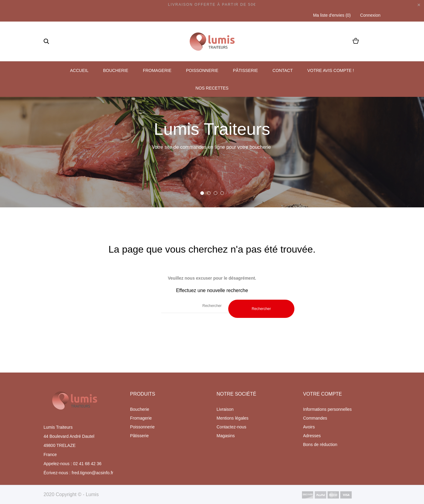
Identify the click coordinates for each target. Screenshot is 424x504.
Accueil (79, 70)
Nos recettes (212, 88)
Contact (283, 70)
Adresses (312, 436)
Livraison (225, 409)
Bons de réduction (320, 444)
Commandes (315, 418)
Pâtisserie (245, 70)
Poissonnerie (202, 70)
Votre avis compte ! (331, 70)
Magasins (226, 436)
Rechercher (261, 309)
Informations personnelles (327, 409)
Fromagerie (157, 70)
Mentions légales (233, 418)
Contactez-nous (232, 427)
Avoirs (309, 427)
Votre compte (323, 394)
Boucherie (115, 70)
